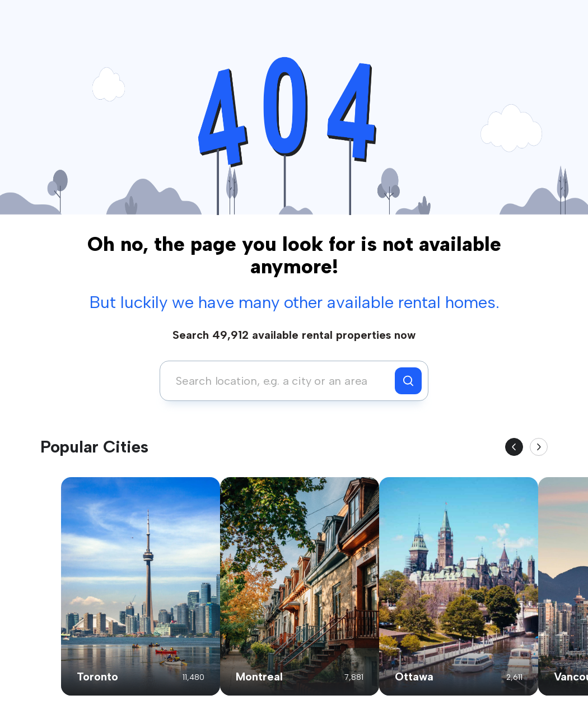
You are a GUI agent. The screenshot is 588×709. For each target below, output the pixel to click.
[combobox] (280, 381)
